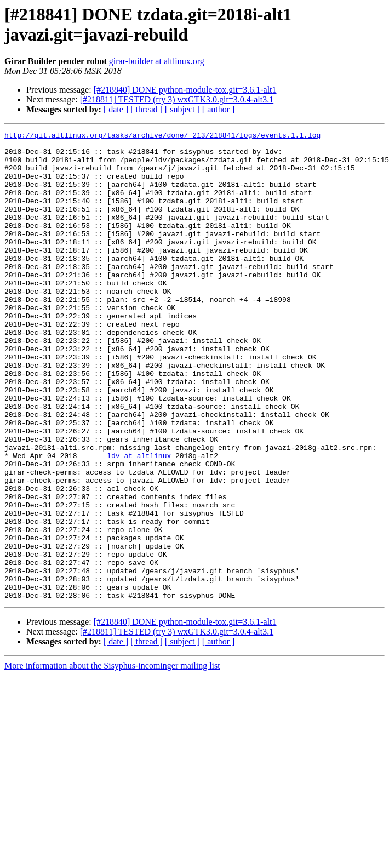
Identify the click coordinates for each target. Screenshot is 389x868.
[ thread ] (147, 109)
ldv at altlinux (139, 521)
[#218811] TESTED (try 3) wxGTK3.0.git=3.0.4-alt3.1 (177, 99)
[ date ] (116, 109)
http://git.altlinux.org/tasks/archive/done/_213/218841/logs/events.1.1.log (162, 136)
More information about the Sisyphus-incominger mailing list (112, 759)
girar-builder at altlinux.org (157, 61)
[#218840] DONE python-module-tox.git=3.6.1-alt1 (185, 90)
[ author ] (219, 109)
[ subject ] (182, 109)
